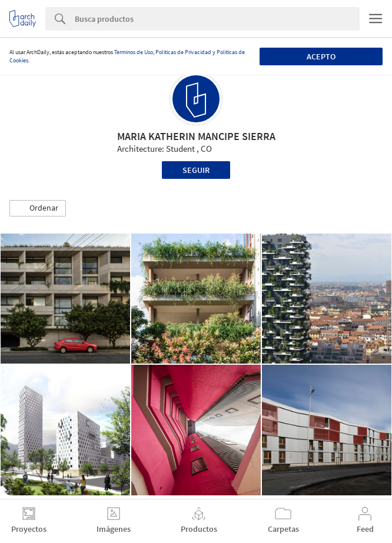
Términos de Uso (134, 52)
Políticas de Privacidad (183, 52)
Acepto (321, 56)
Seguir (196, 170)
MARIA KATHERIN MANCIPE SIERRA (196, 136)
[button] (38, 208)
